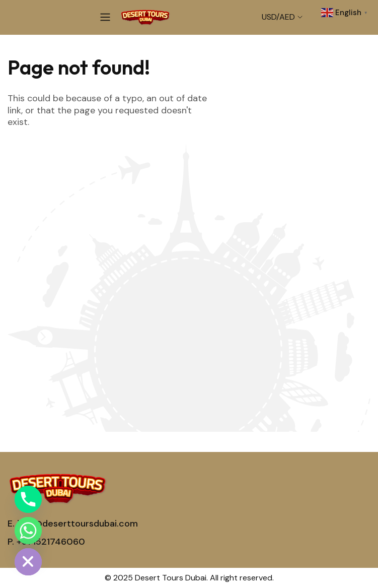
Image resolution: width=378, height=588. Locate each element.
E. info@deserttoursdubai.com (73, 524)
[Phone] (28, 499)
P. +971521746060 (46, 542)
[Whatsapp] (28, 531)
